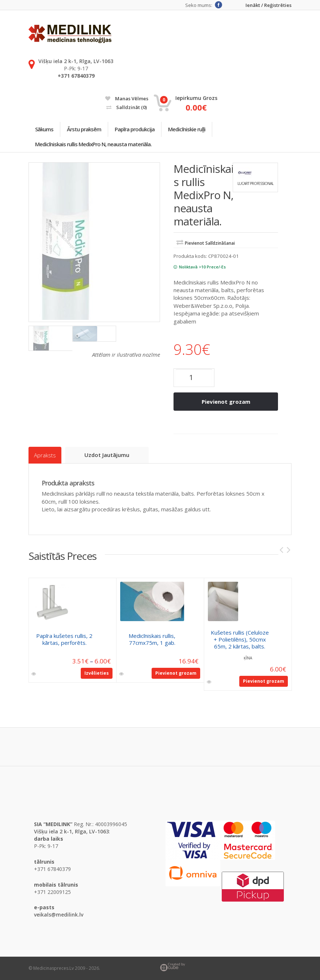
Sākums (44, 129)
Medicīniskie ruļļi (187, 129)
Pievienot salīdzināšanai (210, 243)
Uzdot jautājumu (107, 455)
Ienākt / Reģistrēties (268, 5)
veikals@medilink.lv (59, 915)
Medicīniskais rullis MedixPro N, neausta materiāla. (93, 144)
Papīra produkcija (135, 129)
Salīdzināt (127, 107)
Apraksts (45, 455)
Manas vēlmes (127, 98)
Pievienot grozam (226, 402)
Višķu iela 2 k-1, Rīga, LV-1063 (76, 61)
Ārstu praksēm (84, 129)
